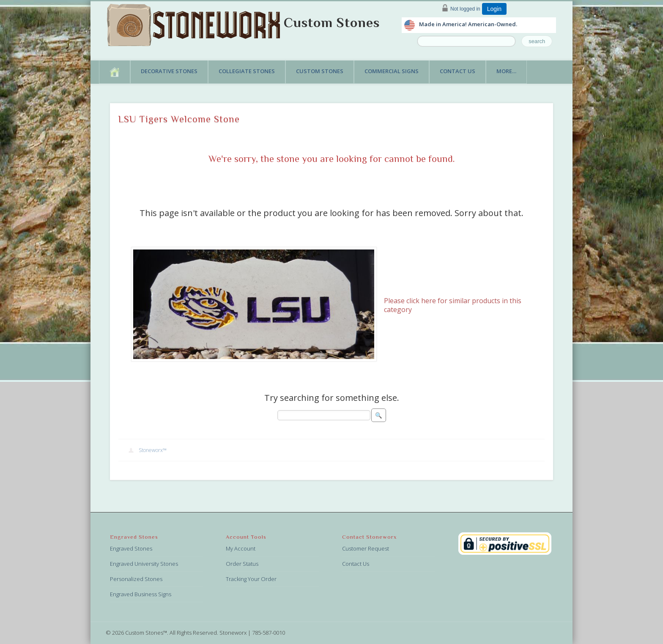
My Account (241, 548)
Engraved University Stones (144, 564)
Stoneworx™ (153, 450)
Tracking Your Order (251, 579)
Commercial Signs (392, 71)
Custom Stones (332, 22)
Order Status (242, 564)
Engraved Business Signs (141, 594)
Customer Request (366, 548)
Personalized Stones (136, 579)
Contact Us (458, 71)
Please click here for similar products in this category (453, 305)
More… (506, 71)
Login (494, 9)
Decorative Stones (169, 71)
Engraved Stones (131, 548)
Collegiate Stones (247, 71)
